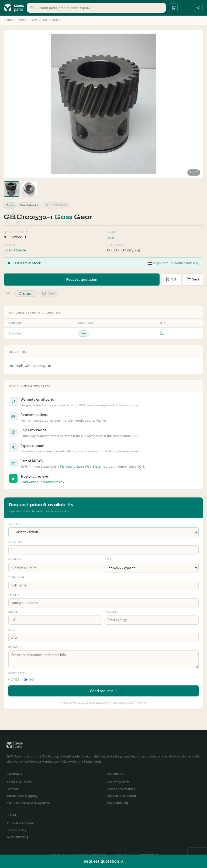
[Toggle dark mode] (198, 8)
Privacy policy (16, 830)
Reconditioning (118, 803)
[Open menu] (186, 8)
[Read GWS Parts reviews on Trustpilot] (13, 478)
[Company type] (152, 568)
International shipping (22, 796)
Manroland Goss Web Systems (83, 467)
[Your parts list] (173, 8)
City (11, 630)
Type (108, 559)
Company (15, 559)
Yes (14, 680)
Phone (13, 612)
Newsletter (17, 673)
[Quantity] (103, 550)
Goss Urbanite (15, 250)
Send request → (104, 691)
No (29, 680)
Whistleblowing (17, 837)
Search (22, 20)
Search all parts (118, 782)
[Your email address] (103, 603)
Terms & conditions (20, 823)
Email (49, 293)
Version (14, 524)
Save (193, 279)
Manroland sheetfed (122, 796)
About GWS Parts (19, 782)
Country (111, 612)
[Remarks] (103, 659)
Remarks (15, 647)
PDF (171, 279)
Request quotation (82, 280)
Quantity (15, 542)
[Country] (152, 620)
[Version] (103, 532)
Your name (17, 577)
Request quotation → (103, 861)
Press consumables (121, 789)
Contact (12, 789)
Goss (34, 20)
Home (8, 20)
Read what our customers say (42, 482)
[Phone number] (55, 620)
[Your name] (103, 585)
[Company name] (55, 567)
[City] (103, 638)
